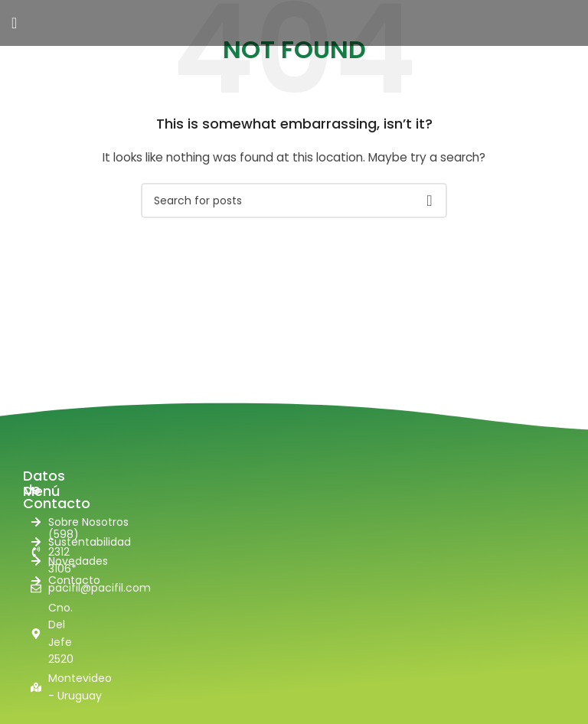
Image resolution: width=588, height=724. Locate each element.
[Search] (294, 201)
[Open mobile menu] (14, 23)
